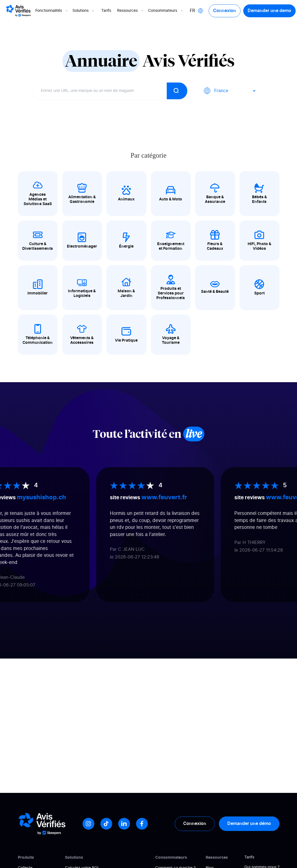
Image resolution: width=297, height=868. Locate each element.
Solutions (84, 11)
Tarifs (106, 11)
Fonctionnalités (52, 11)
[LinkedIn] (124, 824)
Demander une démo (249, 824)
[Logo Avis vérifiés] (18, 11)
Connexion (225, 11)
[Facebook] (142, 824)
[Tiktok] (106, 824)
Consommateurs (166, 11)
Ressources (131, 11)
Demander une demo (269, 11)
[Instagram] (88, 824)
